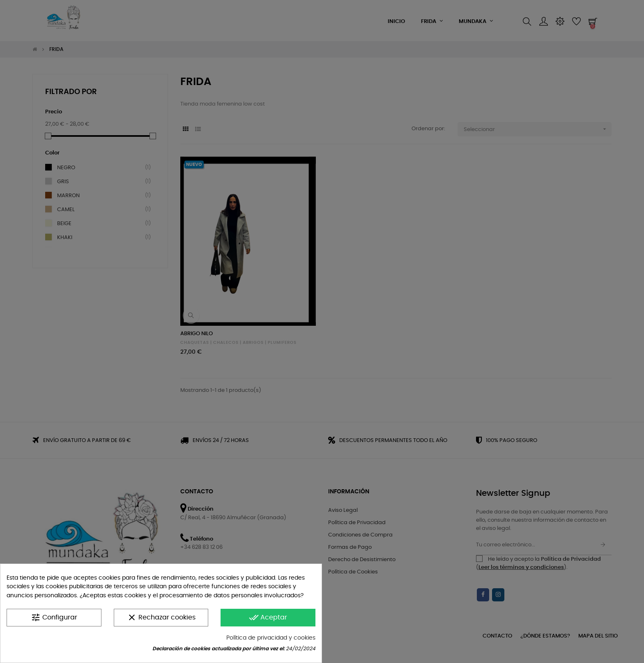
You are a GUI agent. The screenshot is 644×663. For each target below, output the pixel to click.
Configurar (54, 617)
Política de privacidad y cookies (271, 638)
